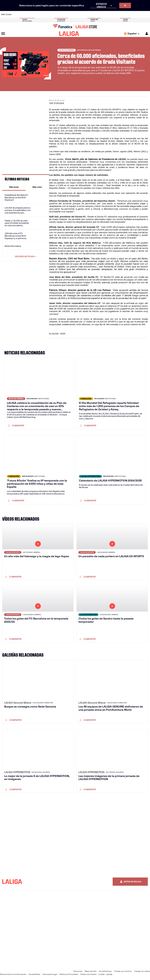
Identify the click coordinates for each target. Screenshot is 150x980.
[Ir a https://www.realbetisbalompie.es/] (105, 14)
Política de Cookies (88, 974)
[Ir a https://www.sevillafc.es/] (133, 14)
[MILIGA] (146, 34)
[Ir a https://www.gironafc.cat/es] (64, 14)
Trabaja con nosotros (123, 971)
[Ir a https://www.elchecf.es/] (44, 14)
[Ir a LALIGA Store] (75, 26)
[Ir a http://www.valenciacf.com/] (140, 14)
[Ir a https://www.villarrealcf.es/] (147, 14)
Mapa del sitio (91, 971)
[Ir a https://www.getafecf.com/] (57, 14)
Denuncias (78, 971)
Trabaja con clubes (142, 971)
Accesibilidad (34, 974)
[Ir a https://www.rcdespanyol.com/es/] (92, 14)
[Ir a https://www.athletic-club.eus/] (16, 14)
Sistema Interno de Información (13, 974)
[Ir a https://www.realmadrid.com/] (112, 14)
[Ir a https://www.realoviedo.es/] (119, 14)
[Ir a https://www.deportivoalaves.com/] (37, 14)
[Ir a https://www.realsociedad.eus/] (126, 14)
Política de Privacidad (69, 974)
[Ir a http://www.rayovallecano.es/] (78, 14)
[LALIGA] (69, 34)
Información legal (50, 974)
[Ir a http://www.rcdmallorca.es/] (99, 14)
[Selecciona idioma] (132, 34)
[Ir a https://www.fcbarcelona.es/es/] (50, 14)
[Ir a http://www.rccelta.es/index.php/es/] (85, 14)
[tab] (14, 187)
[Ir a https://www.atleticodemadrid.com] (23, 14)
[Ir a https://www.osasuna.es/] (30, 14)
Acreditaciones (105, 971)
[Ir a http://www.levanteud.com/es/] (71, 14)
